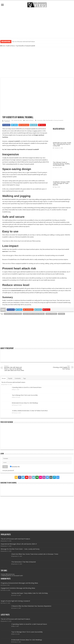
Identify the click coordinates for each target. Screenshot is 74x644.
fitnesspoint (7, 120)
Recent (4, 378)
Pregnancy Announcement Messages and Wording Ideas (19, 583)
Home (3, 46)
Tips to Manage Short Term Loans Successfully (25, 395)
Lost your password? (8, 470)
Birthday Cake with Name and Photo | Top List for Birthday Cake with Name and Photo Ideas (14, 368)
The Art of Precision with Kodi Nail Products (24, 42)
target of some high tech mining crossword (15, 601)
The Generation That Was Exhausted (24, 562)
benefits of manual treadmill (13, 314)
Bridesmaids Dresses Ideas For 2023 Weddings (25, 403)
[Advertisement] (37, 23)
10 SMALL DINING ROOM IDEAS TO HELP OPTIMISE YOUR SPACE (30, 411)
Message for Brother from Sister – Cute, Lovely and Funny (20, 549)
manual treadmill (51, 314)
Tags (24, 378)
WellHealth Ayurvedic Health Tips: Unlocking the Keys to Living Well (62, 144)
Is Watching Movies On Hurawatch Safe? (12, 576)
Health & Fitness (11, 46)
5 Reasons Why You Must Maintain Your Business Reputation (31, 606)
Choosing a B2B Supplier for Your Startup (60, 367)
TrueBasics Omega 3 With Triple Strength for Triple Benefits (61, 183)
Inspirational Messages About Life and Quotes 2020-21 (19, 544)
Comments (18, 378)
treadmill (62, 314)
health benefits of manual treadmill (34, 314)
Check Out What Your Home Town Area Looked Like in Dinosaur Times (35, 554)
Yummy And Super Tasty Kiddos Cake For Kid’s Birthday (30, 593)
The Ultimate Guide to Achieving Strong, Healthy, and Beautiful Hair (61, 164)
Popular (10, 378)
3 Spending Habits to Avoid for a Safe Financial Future (27, 387)
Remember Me (15, 467)
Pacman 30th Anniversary (8, 574)
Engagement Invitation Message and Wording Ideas (18, 588)
